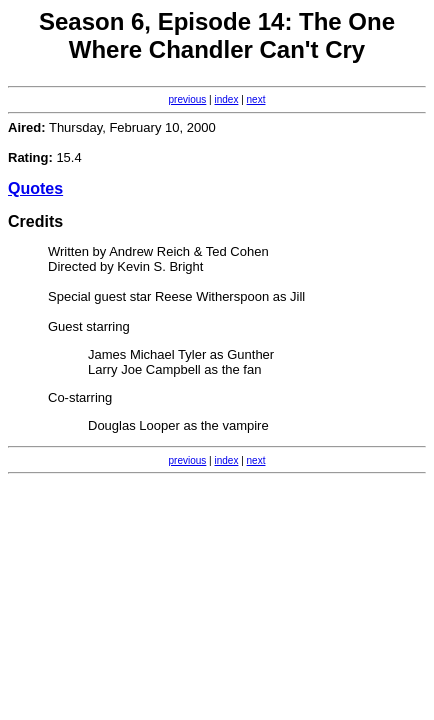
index (227, 99)
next (256, 99)
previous (188, 99)
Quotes (35, 188)
